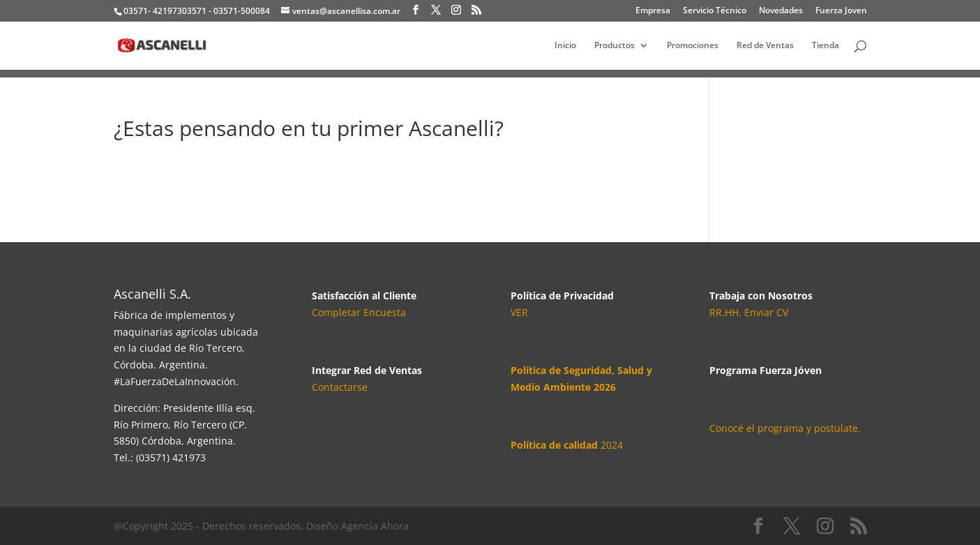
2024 (567, 445)
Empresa (653, 11)
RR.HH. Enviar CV (749, 312)
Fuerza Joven (841, 11)
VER (519, 312)
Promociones (693, 46)
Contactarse (340, 387)
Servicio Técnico (715, 11)
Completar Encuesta (359, 312)
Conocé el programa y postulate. (785, 428)
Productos (615, 46)
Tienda (826, 46)
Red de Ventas (765, 46)
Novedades (781, 11)
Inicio (565, 46)
